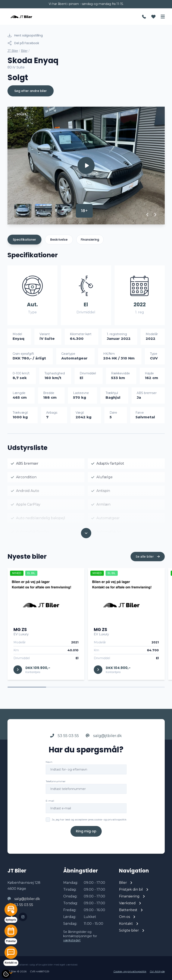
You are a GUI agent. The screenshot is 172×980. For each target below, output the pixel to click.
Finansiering (90, 240)
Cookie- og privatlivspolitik (130, 971)
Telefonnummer (56, 787)
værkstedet (72, 940)
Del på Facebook (23, 43)
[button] (148, 215)
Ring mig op (86, 837)
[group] (86, 166)
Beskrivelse (59, 240)
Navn (49, 768)
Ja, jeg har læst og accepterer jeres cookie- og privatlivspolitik (89, 826)
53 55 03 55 (65, 742)
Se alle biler (148, 563)
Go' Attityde (157, 971)
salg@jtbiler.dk (104, 742)
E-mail (50, 807)
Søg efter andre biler (31, 91)
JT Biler (13, 51)
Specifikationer (24, 240)
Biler (24, 51)
